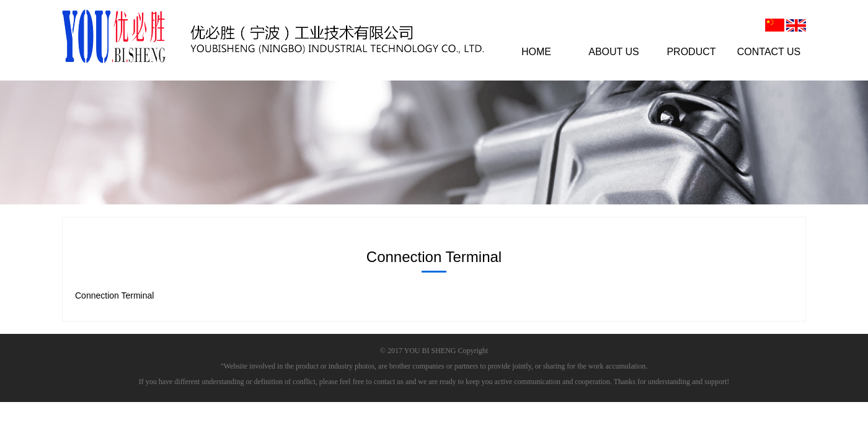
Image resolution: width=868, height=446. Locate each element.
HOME (536, 52)
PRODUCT (691, 52)
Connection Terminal (114, 295)
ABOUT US (614, 52)
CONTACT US (769, 52)
